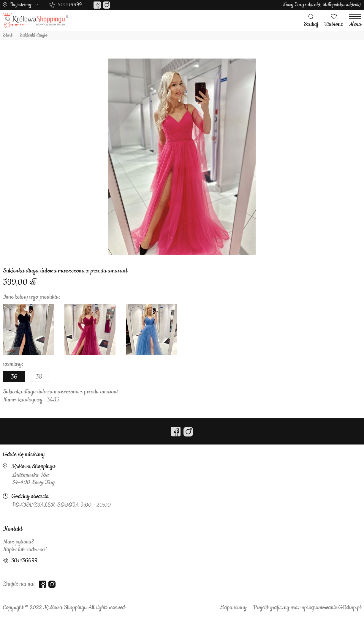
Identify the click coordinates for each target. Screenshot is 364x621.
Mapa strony (233, 608)
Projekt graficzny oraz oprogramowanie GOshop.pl (307, 608)
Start (8, 35)
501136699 (70, 5)
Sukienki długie (34, 35)
